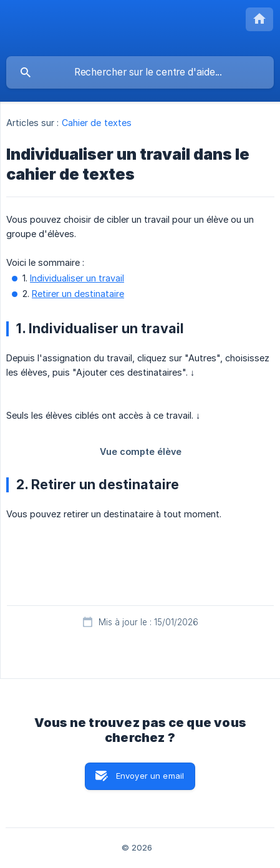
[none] (259, 19)
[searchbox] (140, 72)
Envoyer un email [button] (150, 776)
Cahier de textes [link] (97, 123)
